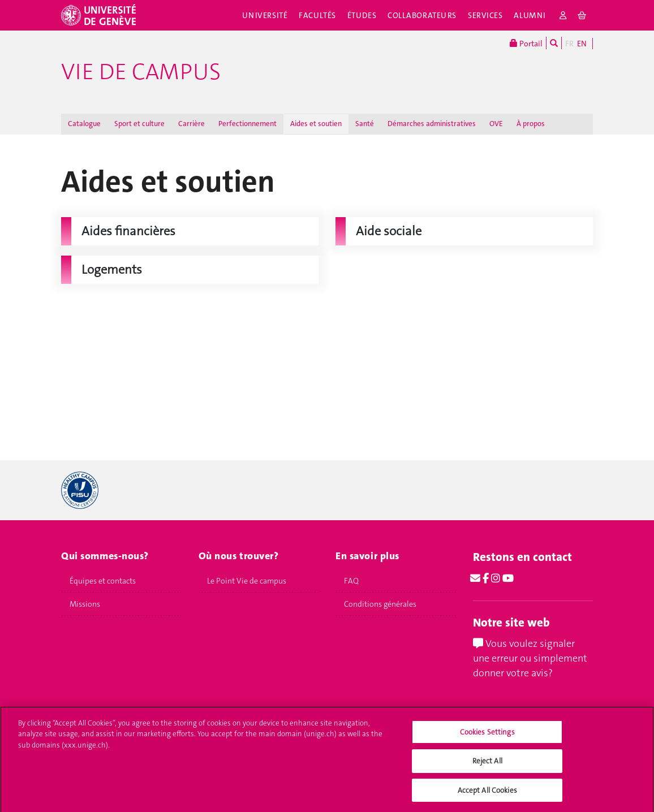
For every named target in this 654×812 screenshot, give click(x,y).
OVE (496, 124)
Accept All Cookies (487, 795)
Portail (526, 43)
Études (362, 15)
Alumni (530, 15)
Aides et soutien (316, 124)
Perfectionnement (248, 124)
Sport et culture (139, 124)
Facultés (317, 15)
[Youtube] (508, 578)
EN (582, 44)
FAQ (351, 581)
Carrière (192, 124)
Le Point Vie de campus (247, 581)
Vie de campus (141, 72)
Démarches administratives (432, 124)
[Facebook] (486, 578)
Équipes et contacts (103, 581)
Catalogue (84, 124)
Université (265, 15)
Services (485, 15)
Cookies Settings (487, 737)
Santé (365, 124)
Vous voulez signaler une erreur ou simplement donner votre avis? (530, 658)
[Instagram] (496, 578)
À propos (531, 124)
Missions (85, 604)
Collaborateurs (422, 15)
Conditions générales (380, 604)
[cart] (582, 15)
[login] (563, 15)
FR (569, 44)
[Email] (475, 578)
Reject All (487, 766)
